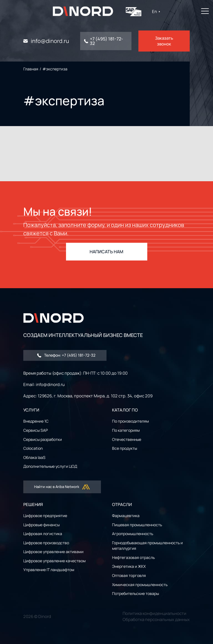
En (157, 11)
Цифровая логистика (43, 534)
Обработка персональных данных (156, 619)
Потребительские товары (135, 593)
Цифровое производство (46, 543)
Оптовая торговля (129, 575)
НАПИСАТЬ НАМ (106, 252)
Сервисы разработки (43, 439)
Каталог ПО (125, 410)
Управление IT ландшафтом (49, 570)
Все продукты (125, 448)
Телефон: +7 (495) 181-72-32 (66, 355)
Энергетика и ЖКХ (129, 566)
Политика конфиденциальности (154, 613)
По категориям (126, 430)
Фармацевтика (126, 516)
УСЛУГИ (31, 410)
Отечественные (127, 439)
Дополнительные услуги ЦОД (50, 466)
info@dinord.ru (50, 41)
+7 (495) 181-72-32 (106, 41)
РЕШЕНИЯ (33, 504)
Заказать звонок (164, 41)
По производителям (130, 421)
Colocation (33, 448)
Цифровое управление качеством (54, 561)
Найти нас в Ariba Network (62, 487)
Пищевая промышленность (137, 525)
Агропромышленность (133, 534)
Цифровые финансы (41, 525)
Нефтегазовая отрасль (133, 557)
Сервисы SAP (35, 430)
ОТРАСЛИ (122, 504)
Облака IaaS (34, 457)
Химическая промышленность (140, 585)
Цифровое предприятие (45, 516)
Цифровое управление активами (53, 552)
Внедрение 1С (36, 421)
